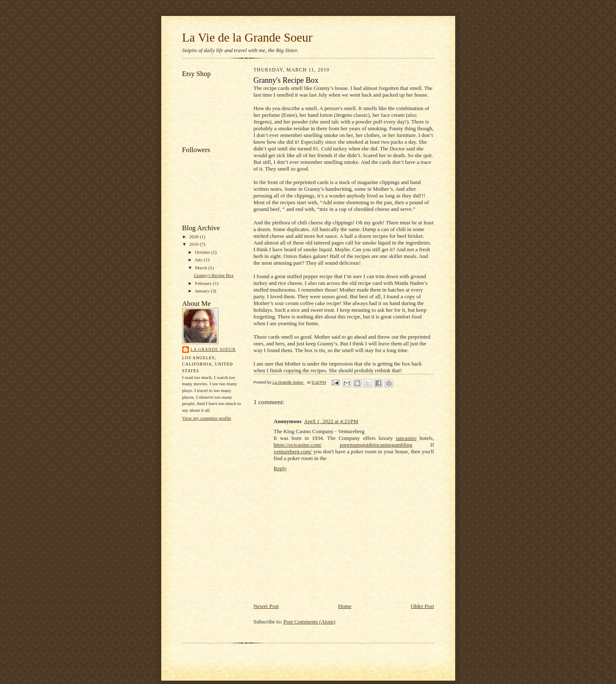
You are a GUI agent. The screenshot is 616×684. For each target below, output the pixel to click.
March (202, 268)
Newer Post (266, 606)
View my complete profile (207, 418)
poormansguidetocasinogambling (376, 445)
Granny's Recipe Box (214, 275)
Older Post (422, 606)
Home (345, 606)
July (199, 260)
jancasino (406, 438)
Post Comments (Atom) (309, 622)
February (204, 283)
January (203, 291)
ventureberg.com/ (293, 451)
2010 (195, 244)
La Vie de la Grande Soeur (247, 37)
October (203, 252)
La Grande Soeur (213, 349)
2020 (195, 237)
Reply (280, 468)
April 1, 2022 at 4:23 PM (331, 421)
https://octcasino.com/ (298, 445)
